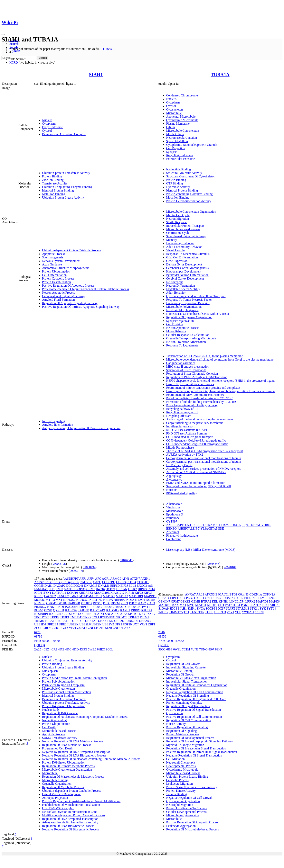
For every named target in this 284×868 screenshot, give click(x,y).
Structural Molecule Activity (184, 173)
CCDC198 (109, 582)
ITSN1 (47, 593)
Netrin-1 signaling (54, 421)
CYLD (209, 598)
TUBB (209, 612)
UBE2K (73, 624)
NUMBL (40, 603)
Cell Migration (175, 759)
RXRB (53, 614)
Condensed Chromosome (182, 95)
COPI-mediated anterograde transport (190, 437)
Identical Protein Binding (58, 190)
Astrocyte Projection (55, 798)
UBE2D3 (145, 621)
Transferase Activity (55, 183)
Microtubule (174, 113)
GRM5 (91, 589)
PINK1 (51, 607)
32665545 (213, 564)
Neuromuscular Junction (181, 138)
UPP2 (118, 624)
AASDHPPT (71, 579)
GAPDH (69, 589)
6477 (37, 632)
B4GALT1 (222, 594)
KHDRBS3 (86, 593)
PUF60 (39, 610)
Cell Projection (175, 148)
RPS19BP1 (41, 614)
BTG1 (233, 594)
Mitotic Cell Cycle (178, 215)
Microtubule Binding (55, 780)
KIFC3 (148, 593)
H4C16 (100, 589)
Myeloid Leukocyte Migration (185, 745)
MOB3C (40, 600)
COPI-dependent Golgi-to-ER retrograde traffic (196, 440)
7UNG (203, 649)
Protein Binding (52, 176)
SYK (263, 608)
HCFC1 (110, 589)
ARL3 (200, 594)
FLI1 (52, 589)
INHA (151, 589)
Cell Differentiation (54, 275)
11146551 (107, 49)
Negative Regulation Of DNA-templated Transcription (76, 752)
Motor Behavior (176, 331)
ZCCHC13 (55, 628)
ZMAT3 (82, 628)
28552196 (60, 564)
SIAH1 (96, 75)
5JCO (162, 649)
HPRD (14, 63)
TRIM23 (122, 617)
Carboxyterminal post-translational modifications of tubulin (204, 458)
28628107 (230, 567)
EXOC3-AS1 (145, 586)
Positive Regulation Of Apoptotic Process (68, 286)
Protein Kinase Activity (181, 791)
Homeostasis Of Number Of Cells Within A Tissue (198, 314)
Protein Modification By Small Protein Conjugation (75, 678)
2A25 (38, 649)
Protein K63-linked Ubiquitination (64, 762)
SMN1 (192, 608)
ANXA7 (190, 594)
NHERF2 (119, 600)
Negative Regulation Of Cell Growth (189, 798)
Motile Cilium (175, 134)
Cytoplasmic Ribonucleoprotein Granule (192, 145)
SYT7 (152, 614)
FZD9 (59, 589)
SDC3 (173, 608)
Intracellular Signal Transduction (187, 681)
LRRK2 (250, 601)
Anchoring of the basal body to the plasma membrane (200, 419)
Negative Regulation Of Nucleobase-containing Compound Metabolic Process (91, 759)
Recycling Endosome (179, 155)
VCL (238, 612)
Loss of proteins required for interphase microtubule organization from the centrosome (220, 391)
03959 (162, 636)
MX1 (59, 600)
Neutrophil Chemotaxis (181, 762)
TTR (201, 612)
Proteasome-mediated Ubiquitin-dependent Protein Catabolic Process (85, 289)
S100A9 (163, 608)
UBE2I (63, 624)
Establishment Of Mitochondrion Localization (71, 805)
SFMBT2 (75, 614)
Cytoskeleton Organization (183, 801)
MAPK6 (274, 601)
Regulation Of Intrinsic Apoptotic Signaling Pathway (199, 741)
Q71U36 (164, 645)
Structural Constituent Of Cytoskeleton (191, 176)
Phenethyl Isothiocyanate (182, 536)
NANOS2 (69, 600)
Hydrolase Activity (178, 187)
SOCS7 (221, 608)
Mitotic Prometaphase (180, 447)
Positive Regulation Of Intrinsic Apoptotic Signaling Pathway (81, 307)
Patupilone (173, 518)
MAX (175, 605)
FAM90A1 (41, 589)
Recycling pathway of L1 (182, 409)
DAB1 (49, 586)
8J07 (211, 649)
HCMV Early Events (179, 465)
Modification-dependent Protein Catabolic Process (74, 815)
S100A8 (275, 605)
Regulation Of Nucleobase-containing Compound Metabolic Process (85, 717)
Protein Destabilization (57, 282)
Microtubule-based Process (183, 229)
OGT (221, 605)
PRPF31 (85, 607)
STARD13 (243, 608)
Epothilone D (175, 514)
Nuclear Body (51, 710)
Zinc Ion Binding (53, 180)
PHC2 (133, 603)
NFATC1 (201, 605)
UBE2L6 (85, 624)
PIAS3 (151, 603)
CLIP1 (172, 598)
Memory (171, 240)
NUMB (151, 600)
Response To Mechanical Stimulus (188, 254)
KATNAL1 (59, 593)
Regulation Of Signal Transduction (188, 706)
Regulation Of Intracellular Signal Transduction (196, 748)
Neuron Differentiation (180, 286)
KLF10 (39, 596)
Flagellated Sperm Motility (183, 289)
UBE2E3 (52, 624)
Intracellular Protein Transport (185, 226)
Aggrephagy (174, 476)
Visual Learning (176, 250)
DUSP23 (229, 598)
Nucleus (47, 120)
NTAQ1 (140, 600)
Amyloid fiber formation (58, 425)
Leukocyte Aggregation (181, 826)
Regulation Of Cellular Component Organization (197, 685)
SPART (231, 608)
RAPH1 (125, 610)
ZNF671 (118, 628)
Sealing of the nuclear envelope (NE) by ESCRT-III (198, 486)
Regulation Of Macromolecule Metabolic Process (73, 777)
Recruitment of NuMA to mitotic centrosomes (195, 395)
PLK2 (265, 605)
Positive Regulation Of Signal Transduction (193, 710)
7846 (161, 632)
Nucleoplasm (50, 671)
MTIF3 (50, 600)
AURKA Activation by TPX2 (185, 455)
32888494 (89, 567)
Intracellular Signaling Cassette (186, 667)
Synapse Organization (180, 321)
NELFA (108, 600)
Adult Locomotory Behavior (184, 247)
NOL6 (130, 600)
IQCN (38, 593)
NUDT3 (212, 605)
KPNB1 (224, 601)
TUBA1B (63, 621)
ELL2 (132, 586)
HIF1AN (122, 589)
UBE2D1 (120, 621)
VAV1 (143, 624)
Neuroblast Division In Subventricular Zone (70, 812)
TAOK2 (163, 612)
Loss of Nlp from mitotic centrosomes (190, 384)
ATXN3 (210, 594)
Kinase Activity (176, 724)
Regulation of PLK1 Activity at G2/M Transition (197, 377)
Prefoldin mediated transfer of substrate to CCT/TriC (199, 398)
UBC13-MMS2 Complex (58, 808)
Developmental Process (181, 766)
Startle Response (177, 222)
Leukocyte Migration (179, 784)
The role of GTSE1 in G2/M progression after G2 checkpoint (204, 451)
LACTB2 (50, 596)
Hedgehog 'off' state (179, 416)
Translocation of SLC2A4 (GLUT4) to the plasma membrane (204, 356)
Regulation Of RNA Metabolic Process (67, 745)
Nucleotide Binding (178, 169)
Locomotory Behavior (180, 243)
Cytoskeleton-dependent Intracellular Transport (196, 296)
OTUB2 (62, 603)
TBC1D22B (42, 617)
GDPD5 (80, 589)
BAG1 (49, 582)
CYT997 (172, 521)
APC (98, 579)
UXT (136, 624)
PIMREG (40, 607)
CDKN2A (269, 594)
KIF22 (139, 593)
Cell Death (49, 727)
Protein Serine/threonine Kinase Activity (192, 787)
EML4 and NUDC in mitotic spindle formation (196, 483)
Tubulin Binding (176, 794)
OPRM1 (51, 603)
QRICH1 (59, 610)
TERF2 (55, 617)
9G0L (110, 649)
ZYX (127, 628)
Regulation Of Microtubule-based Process (192, 829)
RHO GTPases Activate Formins (187, 433)
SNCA (201, 608)
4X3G (83, 649)
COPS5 (39, 586)
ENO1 (273, 598)
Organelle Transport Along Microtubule (191, 338)
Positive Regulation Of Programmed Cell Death (196, 699)
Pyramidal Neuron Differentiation (187, 275)
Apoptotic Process (54, 254)
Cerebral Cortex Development (185, 278)
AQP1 (106, 579)
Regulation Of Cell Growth (183, 664)
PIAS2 (142, 603)
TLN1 (194, 612)
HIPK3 (142, 589)
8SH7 (219, 649)
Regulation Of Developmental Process (190, 738)
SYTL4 (271, 608)
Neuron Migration (177, 219)
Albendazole (174, 504)
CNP (180, 598)
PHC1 (124, 603)
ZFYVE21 (70, 628)
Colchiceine (174, 539)
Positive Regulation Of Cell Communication (194, 717)
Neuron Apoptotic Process (59, 293)
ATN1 (125, 579)
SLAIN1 (99, 614)
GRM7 (175, 601)
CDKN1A (256, 594)
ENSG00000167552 (171, 641)
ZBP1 (151, 624)
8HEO (101, 649)
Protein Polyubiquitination (59, 681)
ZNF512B (106, 628)
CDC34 (131, 582)
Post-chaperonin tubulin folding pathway (192, 405)
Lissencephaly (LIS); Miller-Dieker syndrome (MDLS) (201, 550)
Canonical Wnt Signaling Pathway (64, 296)
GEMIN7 (164, 601)
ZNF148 (93, 628)
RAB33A (71, 610)
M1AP (83, 596)
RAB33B (83, 610)
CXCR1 (199, 598)
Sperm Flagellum (177, 141)
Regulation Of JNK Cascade (60, 713)
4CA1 (54, 649)
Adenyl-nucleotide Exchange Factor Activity (70, 822)
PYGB (48, 610)
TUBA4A (89, 621)
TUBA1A (220, 75)
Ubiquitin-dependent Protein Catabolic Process (72, 250)
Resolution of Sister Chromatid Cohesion (192, 374)
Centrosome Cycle (178, 233)
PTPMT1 (144, 607)
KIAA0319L (102, 593)
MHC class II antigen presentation (188, 367)
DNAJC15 (91, 586)
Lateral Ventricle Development (61, 794)
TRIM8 (39, 621)
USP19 (127, 624)
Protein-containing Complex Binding (189, 194)
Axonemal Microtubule (181, 116)
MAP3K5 (109, 596)
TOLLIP (97, 617)
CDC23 (121, 582)
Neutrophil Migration (180, 805)
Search (14, 44)
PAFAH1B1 (233, 605)
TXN (110, 621)
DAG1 (218, 598)
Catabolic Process (177, 780)
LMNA (74, 596)
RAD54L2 (113, 610)
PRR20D (120, 607)
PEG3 (107, 603)
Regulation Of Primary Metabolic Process (68, 766)
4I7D (76, 649)
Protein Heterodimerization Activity (189, 201)
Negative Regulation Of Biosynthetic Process (71, 829)
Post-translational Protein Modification (67, 692)
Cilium (170, 127)
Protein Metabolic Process (183, 734)
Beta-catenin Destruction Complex (64, 134)
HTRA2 (206, 601)
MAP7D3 (262, 601)
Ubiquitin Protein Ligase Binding (63, 667)
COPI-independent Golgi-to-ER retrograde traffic (197, 444)
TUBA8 (101, 621)
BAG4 (66, 582)
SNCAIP (110, 614)
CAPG (97, 582)
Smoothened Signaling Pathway (186, 236)
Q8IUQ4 (40, 645)
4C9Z (45, 649)
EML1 (264, 598)
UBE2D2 (132, 621)
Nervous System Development (61, 261)
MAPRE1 (164, 605)
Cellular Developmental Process (186, 812)
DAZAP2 (59, 586)
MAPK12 (122, 596)
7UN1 (195, 649)
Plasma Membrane (178, 124)
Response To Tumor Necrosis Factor (189, 300)
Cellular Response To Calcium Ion (188, 335)
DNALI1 (104, 586)
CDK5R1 (143, 582)
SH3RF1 (87, 614)
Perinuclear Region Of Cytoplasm (63, 685)
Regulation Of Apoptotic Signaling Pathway (70, 303)
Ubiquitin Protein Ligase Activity (63, 197)
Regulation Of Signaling (181, 731)
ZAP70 (259, 612)
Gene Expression (177, 261)
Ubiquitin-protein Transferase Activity (66, 173)
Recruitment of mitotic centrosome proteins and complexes (203, 388)
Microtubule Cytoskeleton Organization (191, 212)
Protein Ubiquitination (56, 271)
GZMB (196, 601)
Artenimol (173, 532)
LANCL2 (63, 596)
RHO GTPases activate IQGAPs (186, 430)
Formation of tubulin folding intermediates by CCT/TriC (202, 402)
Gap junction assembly (180, 363)
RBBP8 (136, 610)
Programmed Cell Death (57, 748)
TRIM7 (144, 617)
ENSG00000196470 (47, 641)
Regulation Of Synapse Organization (189, 317)
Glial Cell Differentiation (182, 257)
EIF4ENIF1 (252, 598)
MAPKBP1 (136, 596)
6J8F (169, 649)
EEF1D (115, 586)
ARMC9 (116, 579)
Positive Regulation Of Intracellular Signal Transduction (201, 752)
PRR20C (108, 607)
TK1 (186, 612)
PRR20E (132, 607)
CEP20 (163, 598)
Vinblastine (173, 507)
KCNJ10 (72, 593)
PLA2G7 (255, 605)
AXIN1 (145, 579)
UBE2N (97, 624)
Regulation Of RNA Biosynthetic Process (68, 826)
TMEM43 (76, 617)
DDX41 (78, 586)
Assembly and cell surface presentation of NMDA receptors (204, 469)
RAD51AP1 (98, 610)
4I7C (68, 649)
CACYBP (86, 582)
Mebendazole (175, 511)
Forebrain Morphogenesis (182, 310)
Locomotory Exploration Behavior (188, 303)
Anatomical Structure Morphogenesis (66, 268)
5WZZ (92, 649)
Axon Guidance (52, 264)
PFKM (116, 603)
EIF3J (124, 586)
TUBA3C (76, 621)
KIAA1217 (117, 593)
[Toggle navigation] (3, 35)
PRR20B (96, 607)
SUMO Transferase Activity (60, 738)
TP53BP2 (109, 617)
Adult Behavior (176, 293)
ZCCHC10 (41, 628)
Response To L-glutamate (182, 345)
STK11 (254, 608)
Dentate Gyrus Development (184, 264)
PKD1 (61, 607)
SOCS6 (210, 608)
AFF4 (91, 579)
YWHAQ (248, 612)
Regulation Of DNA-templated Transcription (70, 819)
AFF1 (83, 579)
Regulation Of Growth (180, 674)
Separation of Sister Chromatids (186, 370)
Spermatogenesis (53, 257)
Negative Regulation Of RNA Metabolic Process (73, 741)
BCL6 (75, 582)
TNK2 (87, 617)
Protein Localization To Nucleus (186, 808)
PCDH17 (87, 603)
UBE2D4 (40, 624)
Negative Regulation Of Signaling (187, 696)
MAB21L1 (95, 596)
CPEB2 (189, 598)
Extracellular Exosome (180, 159)
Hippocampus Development (184, 271)
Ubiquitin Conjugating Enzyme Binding (67, 187)
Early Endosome (52, 127)
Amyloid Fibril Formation (58, 300)
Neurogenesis (175, 282)
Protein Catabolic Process (58, 278)
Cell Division (175, 324)
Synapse (171, 152)
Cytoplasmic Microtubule (182, 120)
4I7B (61, 649)
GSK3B (185, 601)
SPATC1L (135, 614)
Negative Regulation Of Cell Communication (195, 692)
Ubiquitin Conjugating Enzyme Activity (67, 660)
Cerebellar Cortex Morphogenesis (187, 268)
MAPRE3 (150, 596)
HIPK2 (133, 589)
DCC (69, 586)
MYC (191, 605)
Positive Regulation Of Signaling (187, 727)
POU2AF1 (72, 607)
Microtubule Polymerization (184, 307)
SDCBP (63, 614)
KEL (215, 601)
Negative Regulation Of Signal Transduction (194, 755)
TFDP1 (65, 617)
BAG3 (58, 582)
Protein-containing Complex (184, 703)
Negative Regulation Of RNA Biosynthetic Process (74, 755)
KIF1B (129, 593)
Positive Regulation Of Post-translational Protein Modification (81, 801)
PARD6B (74, 603)
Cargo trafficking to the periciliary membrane (195, 423)
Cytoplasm (49, 124)
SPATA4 (122, 614)
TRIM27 (133, 617)
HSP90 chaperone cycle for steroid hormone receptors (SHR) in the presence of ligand (220, 381)
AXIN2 (39, 582)
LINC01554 (237, 601)
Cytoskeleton (174, 109)
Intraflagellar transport (180, 426)
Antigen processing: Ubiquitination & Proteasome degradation (81, 428)
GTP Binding (174, 183)
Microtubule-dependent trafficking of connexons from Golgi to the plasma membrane (220, 359)
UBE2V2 (108, 624)
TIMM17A (176, 612)
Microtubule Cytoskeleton (183, 131)
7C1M (186, 649)
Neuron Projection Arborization (186, 342)
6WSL (177, 649)
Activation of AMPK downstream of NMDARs (196, 472)
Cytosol (47, 131)
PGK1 (245, 605)
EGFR (239, 598)
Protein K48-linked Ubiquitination (64, 706)
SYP (144, 614)
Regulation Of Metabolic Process (63, 787)
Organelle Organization (57, 784)
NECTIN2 (96, 600)
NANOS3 (82, 600)
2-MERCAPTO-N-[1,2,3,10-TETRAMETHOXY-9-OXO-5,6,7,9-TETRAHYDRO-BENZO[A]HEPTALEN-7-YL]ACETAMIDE (219, 527)
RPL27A (147, 610)
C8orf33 (243, 594)
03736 (38, 636)
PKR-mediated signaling (182, 493)
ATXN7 (135, 579)
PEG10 (98, 603)
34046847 (126, 560)
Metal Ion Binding (54, 194)
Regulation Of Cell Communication (189, 720)
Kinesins (172, 490)
